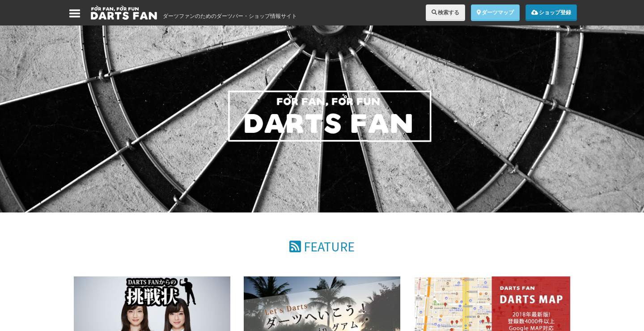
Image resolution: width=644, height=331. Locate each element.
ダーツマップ (495, 12)
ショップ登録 (551, 12)
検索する (445, 12)
